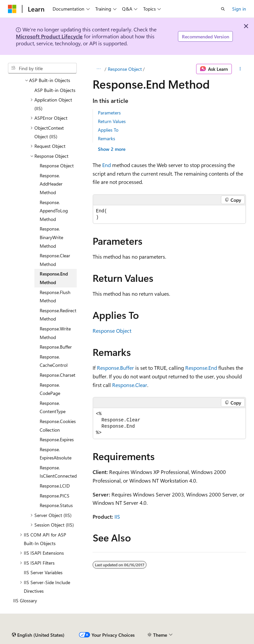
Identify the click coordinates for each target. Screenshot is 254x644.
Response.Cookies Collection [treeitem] (58, 426)
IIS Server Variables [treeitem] (43, 572)
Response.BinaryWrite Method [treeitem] (51, 237)
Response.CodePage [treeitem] (50, 389)
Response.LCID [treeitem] (55, 486)
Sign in (239, 9)
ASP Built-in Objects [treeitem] (55, 90)
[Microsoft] (12, 9)
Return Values (112, 121)
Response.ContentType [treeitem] (53, 407)
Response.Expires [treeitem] (57, 439)
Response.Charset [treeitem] (58, 375)
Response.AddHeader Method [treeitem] (51, 184)
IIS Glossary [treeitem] (25, 601)
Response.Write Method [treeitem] (55, 333)
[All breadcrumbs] (98, 69)
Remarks (106, 138)
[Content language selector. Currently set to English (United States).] (38, 635)
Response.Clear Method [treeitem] (55, 260)
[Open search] (223, 9)
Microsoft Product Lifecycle (49, 36)
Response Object (125, 69)
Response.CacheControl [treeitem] (54, 361)
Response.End (201, 368)
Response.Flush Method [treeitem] (55, 297)
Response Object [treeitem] (57, 166)
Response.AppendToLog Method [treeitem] (54, 211)
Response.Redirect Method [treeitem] (58, 315)
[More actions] (240, 69)
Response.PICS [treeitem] (55, 496)
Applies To (108, 130)
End (106, 165)
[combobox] (42, 68)
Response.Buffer (115, 368)
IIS (117, 516)
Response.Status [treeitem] (56, 505)
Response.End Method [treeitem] (54, 278)
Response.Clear (130, 385)
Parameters (109, 113)
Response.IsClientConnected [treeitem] (58, 472)
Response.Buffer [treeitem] (56, 347)
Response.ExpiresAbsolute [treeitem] (56, 454)
